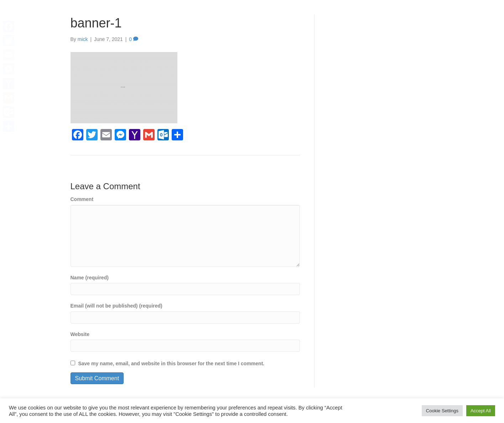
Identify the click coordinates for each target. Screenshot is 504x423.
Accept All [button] (481, 411)
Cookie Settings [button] (442, 411)
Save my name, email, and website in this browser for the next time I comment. (171, 363)
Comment (82, 199)
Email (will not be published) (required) (116, 306)
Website (80, 334)
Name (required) (90, 278)
